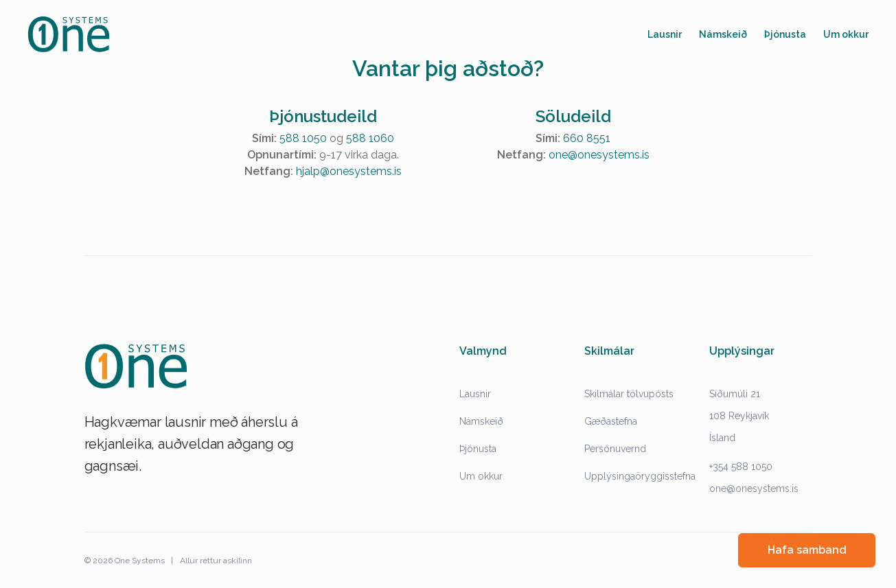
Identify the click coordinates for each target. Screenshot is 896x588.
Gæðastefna (611, 421)
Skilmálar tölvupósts (629, 394)
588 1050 (303, 138)
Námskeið (481, 421)
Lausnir (475, 394)
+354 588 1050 (741, 467)
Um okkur (481, 476)
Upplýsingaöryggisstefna (640, 476)
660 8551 (587, 138)
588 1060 (370, 138)
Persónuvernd (615, 449)
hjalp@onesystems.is (349, 171)
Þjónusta (478, 449)
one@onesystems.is (599, 155)
